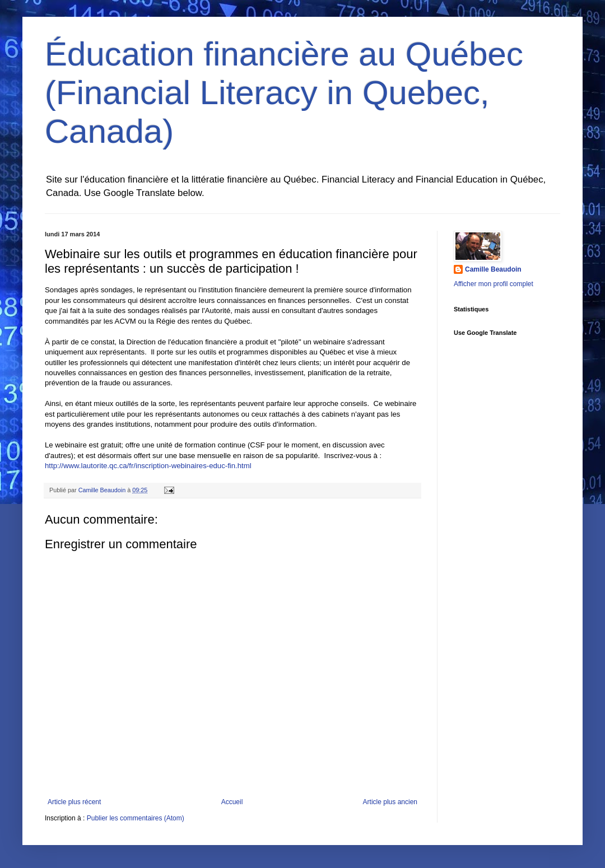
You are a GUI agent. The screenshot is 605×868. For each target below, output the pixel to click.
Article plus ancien (390, 802)
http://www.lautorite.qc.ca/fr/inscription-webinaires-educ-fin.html (148, 466)
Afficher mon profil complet (494, 284)
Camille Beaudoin (493, 269)
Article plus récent (74, 802)
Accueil (232, 802)
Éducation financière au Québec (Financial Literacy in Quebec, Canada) (284, 93)
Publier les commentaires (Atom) (136, 818)
